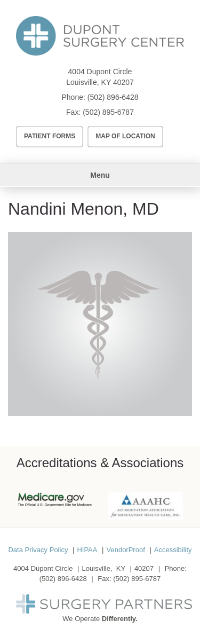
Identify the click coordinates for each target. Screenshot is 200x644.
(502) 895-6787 (108, 112)
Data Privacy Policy (38, 550)
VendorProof (125, 550)
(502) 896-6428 (113, 97)
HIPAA (87, 550)
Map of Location (125, 136)
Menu (100, 175)
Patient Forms (50, 136)
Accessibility (173, 550)
